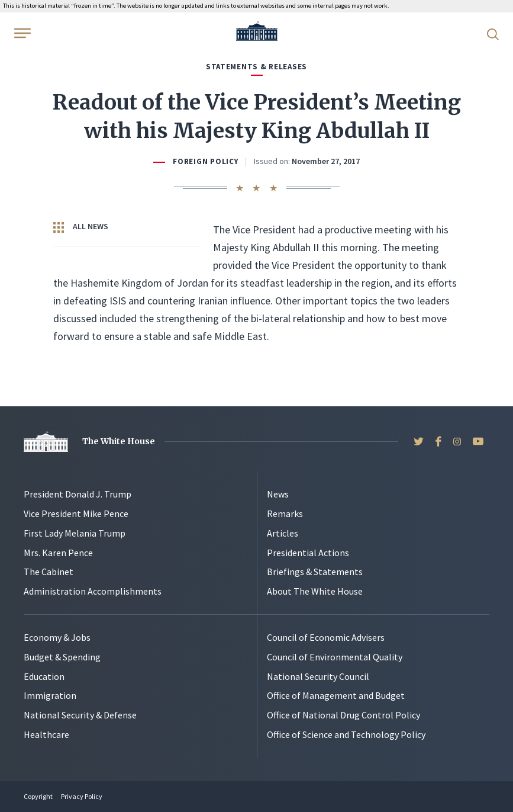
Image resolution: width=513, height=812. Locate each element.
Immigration (50, 695)
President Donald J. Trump (78, 494)
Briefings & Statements (315, 572)
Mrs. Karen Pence (58, 553)
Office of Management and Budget (336, 695)
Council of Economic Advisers (326, 637)
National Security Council (318, 676)
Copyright (38, 796)
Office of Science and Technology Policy (346, 734)
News (278, 494)
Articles (283, 533)
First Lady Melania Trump (75, 533)
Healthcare (46, 734)
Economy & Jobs (57, 637)
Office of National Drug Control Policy (343, 715)
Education (44, 676)
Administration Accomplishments (93, 591)
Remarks (285, 513)
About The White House (315, 591)
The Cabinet (49, 572)
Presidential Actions (308, 553)
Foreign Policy (205, 161)
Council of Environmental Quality (335, 657)
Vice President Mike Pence (76, 513)
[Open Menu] (21, 33)
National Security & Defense (80, 715)
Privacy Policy (82, 796)
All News (81, 227)
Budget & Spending (62, 657)
